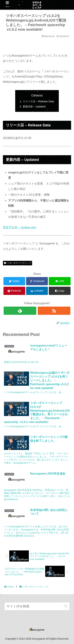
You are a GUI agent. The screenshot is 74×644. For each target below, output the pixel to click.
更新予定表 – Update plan (20, 227)
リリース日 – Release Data (38, 101)
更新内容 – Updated (34, 107)
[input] (37, 606)
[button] (66, 606)
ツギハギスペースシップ (18, 263)
